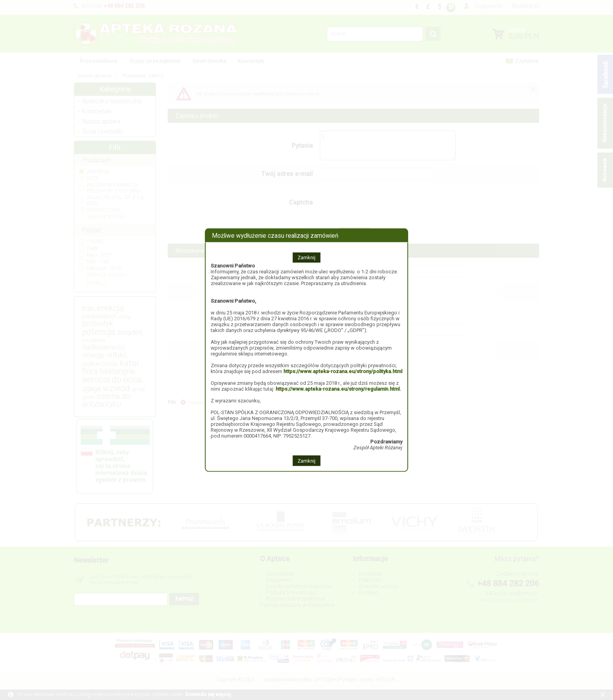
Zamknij (306, 258)
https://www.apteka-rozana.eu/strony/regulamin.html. (338, 389)
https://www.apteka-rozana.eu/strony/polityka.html (343, 371)
